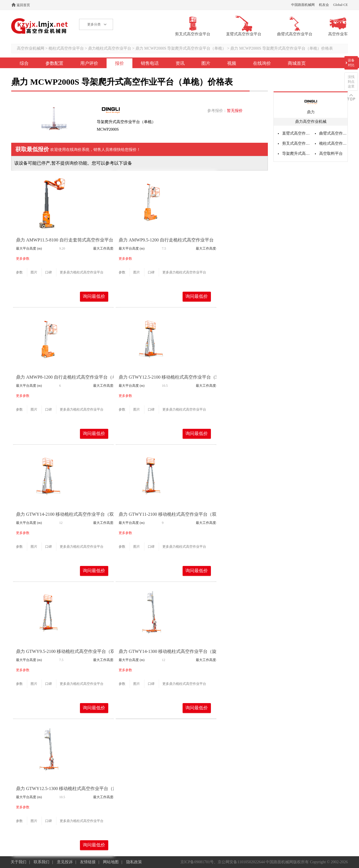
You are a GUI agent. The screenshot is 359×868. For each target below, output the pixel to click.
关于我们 (19, 862)
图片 (206, 63)
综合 (24, 63)
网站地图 (111, 862)
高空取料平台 (331, 154)
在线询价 (262, 63)
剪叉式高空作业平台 (296, 143)
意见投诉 (65, 862)
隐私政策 (134, 862)
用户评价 (89, 63)
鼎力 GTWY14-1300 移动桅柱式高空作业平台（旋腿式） (174, 651)
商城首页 (297, 63)
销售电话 (150, 63)
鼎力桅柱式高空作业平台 (110, 48)
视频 (232, 63)
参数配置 (54, 63)
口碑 (49, 272)
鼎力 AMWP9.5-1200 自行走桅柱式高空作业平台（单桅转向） (180, 240)
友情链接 (88, 862)
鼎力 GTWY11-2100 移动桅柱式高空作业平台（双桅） (172, 514)
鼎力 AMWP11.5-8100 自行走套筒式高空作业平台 (65, 240)
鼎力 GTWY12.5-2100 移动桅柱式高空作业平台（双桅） (174, 377)
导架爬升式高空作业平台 (296, 154)
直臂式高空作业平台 (296, 133)
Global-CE (340, 5)
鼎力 (311, 112)
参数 (19, 272)
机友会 (324, 5)
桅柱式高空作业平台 (66, 48)
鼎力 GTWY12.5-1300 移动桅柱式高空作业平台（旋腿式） (73, 788)
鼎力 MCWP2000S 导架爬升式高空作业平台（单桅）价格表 (282, 48)
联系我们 (42, 862)
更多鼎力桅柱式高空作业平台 (82, 272)
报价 (119, 63)
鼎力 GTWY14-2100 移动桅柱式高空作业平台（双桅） (69, 514)
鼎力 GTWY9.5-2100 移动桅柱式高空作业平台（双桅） (70, 651)
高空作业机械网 (40, 26)
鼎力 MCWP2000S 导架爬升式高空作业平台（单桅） (181, 48)
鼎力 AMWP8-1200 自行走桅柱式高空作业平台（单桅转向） (75, 377)
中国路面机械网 (303, 5)
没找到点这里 (351, 82)
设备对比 (351, 63)
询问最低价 (94, 296)
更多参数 (23, 259)
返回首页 (23, 5)
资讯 (180, 63)
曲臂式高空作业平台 (333, 133)
